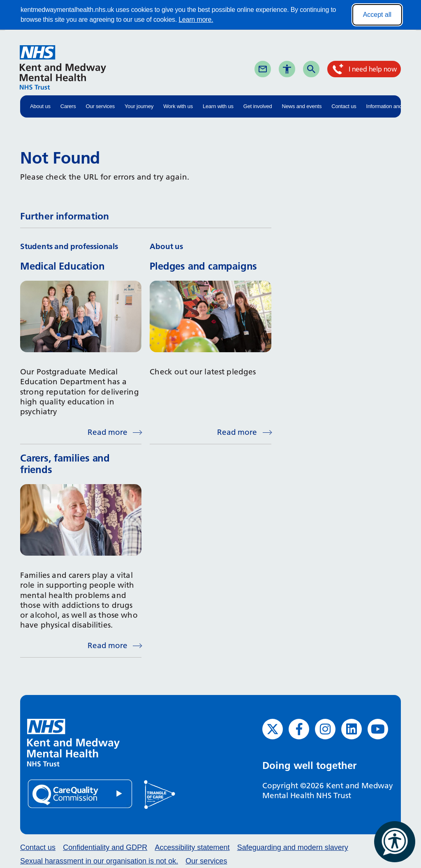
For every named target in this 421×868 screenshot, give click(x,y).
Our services (101, 106)
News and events (302, 106)
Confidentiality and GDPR (105, 847)
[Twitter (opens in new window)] (273, 729)
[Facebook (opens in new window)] (299, 729)
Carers (68, 106)
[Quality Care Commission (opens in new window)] (81, 793)
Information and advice (392, 106)
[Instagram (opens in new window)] (325, 729)
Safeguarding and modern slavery (293, 847)
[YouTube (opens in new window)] (378, 729)
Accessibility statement (192, 847)
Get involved (258, 106)
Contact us (344, 106)
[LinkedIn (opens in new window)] (352, 729)
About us (40, 106)
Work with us (178, 106)
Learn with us (218, 106)
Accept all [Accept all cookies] (377, 15)
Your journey (139, 106)
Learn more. (196, 20)
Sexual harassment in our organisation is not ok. (99, 861)
